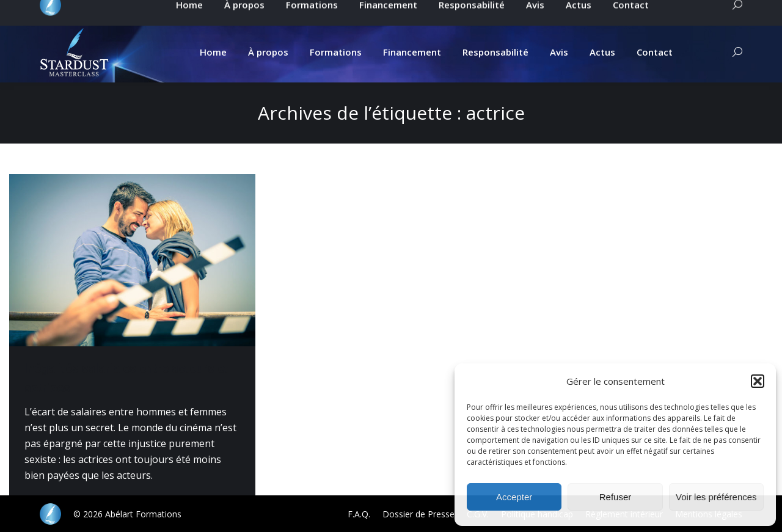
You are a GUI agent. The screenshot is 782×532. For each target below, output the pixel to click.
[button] (758, 381)
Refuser (616, 497)
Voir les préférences (716, 497)
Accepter (514, 497)
